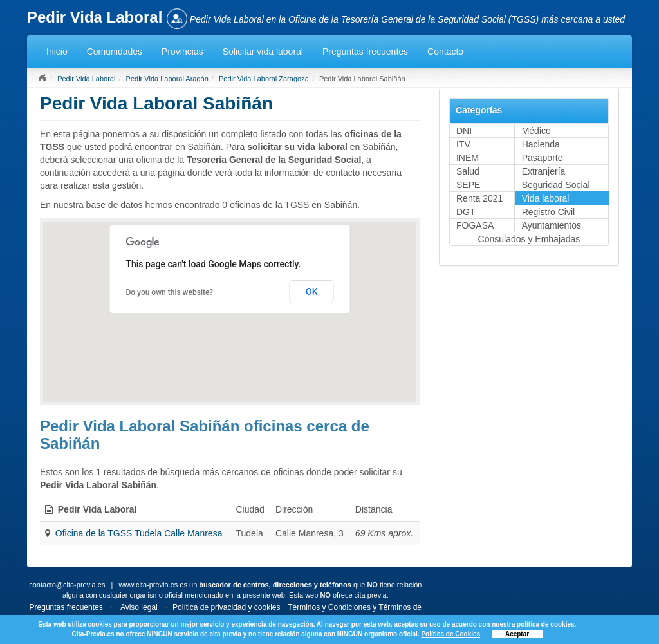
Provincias (182, 52)
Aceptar (517, 634)
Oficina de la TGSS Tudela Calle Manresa (139, 533)
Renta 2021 (479, 198)
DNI (464, 131)
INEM (468, 158)
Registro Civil (548, 212)
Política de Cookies (450, 634)
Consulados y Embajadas (529, 239)
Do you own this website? (169, 292)
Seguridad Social (556, 185)
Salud (468, 171)
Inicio (57, 52)
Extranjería (544, 171)
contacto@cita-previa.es (67, 585)
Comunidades (115, 52)
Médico (536, 131)
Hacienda (541, 144)
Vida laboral (546, 198)
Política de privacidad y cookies (226, 607)
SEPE (468, 185)
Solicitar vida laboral (263, 52)
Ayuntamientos (552, 225)
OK (312, 292)
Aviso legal (139, 607)
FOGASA (475, 225)
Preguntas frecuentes (365, 52)
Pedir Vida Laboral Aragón (167, 79)
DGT (466, 212)
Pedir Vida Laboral (86, 79)
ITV (463, 144)
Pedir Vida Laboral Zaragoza (264, 79)
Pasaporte (543, 158)
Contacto (445, 52)
